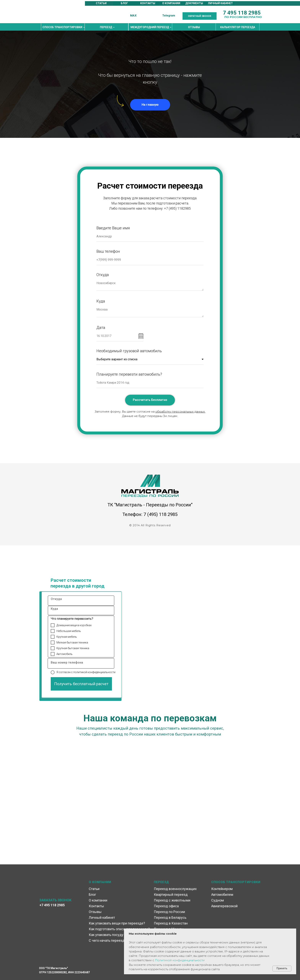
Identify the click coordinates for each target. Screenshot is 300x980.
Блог (92, 895)
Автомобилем (222, 895)
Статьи (94, 889)
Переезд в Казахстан (171, 923)
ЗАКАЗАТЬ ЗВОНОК (55, 900)
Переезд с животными (172, 900)
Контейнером (222, 889)
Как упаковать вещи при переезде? (117, 923)
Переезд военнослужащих (175, 889)
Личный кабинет (102, 917)
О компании (98, 900)
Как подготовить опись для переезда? (119, 929)
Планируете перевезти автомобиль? (129, 374)
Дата (101, 328)
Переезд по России (169, 912)
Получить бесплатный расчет (81, 684)
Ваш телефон (108, 251)
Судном (218, 900)
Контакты (96, 906)
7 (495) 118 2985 (161, 514)
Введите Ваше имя (113, 228)
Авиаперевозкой (224, 906)
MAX (133, 16)
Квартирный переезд (171, 895)
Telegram (169, 16)
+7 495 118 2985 (52, 905)
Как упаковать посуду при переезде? (118, 935)
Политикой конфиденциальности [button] (180, 960)
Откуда (103, 275)
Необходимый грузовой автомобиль (129, 351)
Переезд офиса (166, 906)
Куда (101, 301)
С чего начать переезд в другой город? (120, 940)
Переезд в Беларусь (170, 917)
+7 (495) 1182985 (177, 208)
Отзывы (95, 912)
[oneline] (83, 601)
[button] (200, 16)
